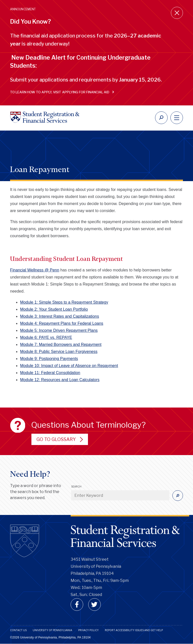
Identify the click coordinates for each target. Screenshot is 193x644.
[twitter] (94, 605)
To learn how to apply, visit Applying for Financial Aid (61, 92)
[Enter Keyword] (120, 495)
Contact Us (18, 630)
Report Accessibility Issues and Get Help (134, 630)
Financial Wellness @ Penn (35, 270)
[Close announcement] (177, 13)
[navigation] (177, 118)
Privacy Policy (88, 630)
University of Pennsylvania (52, 630)
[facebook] (77, 605)
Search (76, 487)
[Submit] (178, 496)
